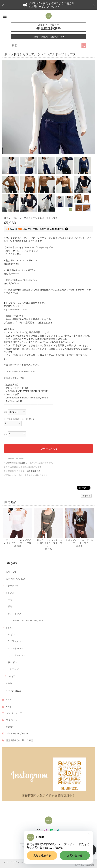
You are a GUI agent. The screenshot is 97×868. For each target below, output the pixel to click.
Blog (8, 707)
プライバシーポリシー (17, 734)
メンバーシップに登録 (16, 463)
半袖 (10, 600)
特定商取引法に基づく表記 (20, 740)
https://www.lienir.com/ (15, 310)
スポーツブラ (12, 586)
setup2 (11, 676)
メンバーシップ (14, 713)
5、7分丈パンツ (16, 641)
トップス (10, 593)
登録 (72, 847)
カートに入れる (49, 449)
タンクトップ (15, 614)
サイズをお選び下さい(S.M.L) (19, 419)
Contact (10, 727)
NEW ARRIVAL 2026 (15, 579)
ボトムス (10, 628)
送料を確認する (34, 471)
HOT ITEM (11, 572)
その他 (9, 683)
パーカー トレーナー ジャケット (26, 621)
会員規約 (90, 865)
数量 (6, 434)
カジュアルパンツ (17, 655)
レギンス (12, 634)
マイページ (12, 720)
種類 (6, 412)
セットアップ (12, 669)
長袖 (10, 607)
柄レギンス (14, 662)
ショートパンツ (16, 648)
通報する (86, 496)
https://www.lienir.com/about (20, 372)
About (9, 700)
